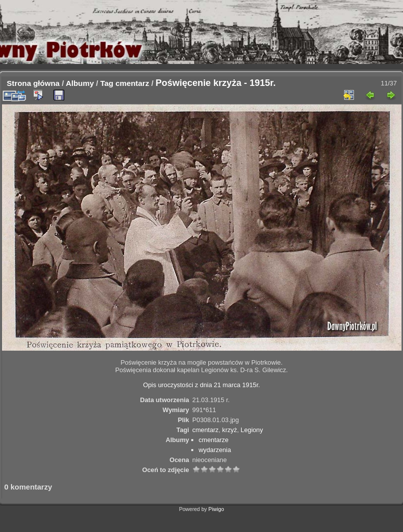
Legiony (252, 430)
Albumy (80, 83)
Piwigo (216, 509)
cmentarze (214, 440)
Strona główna (33, 83)
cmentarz (132, 83)
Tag (107, 83)
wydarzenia (215, 450)
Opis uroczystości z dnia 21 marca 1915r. (202, 385)
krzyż (230, 430)
